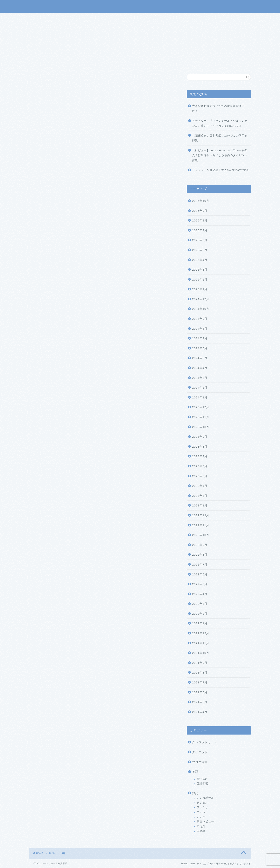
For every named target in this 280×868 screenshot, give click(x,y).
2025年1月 (200, 289)
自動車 (201, 831)
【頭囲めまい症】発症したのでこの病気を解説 (220, 138)
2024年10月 (201, 309)
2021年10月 (201, 653)
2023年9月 (200, 437)
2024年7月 (200, 338)
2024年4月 (200, 368)
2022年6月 (200, 574)
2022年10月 (201, 535)
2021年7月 (200, 682)
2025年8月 (200, 220)
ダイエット (200, 752)
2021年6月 (200, 692)
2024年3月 (200, 378)
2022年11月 (201, 525)
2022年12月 (201, 515)
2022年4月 (200, 594)
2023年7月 (200, 456)
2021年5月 (200, 702)
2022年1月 (200, 624)
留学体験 (202, 779)
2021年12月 (201, 633)
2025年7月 (200, 230)
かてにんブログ (140, 6)
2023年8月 (200, 447)
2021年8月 (200, 672)
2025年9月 (200, 211)
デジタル (202, 803)
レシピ (201, 817)
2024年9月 (200, 319)
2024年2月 (200, 387)
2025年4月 (200, 260)
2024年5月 (200, 358)
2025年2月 (200, 279)
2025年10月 (201, 201)
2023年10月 (201, 427)
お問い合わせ (172, 18)
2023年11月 (201, 417)
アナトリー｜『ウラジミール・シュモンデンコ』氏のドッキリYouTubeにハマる (220, 123)
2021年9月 (200, 663)
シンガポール (205, 798)
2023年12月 (201, 407)
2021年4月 (200, 712)
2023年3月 (200, 496)
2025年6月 (200, 240)
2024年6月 (200, 348)
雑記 (195, 793)
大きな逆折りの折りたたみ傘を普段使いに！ (218, 108)
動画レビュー (205, 821)
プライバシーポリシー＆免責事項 (50, 863)
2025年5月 (200, 250)
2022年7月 (200, 564)
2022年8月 (200, 555)
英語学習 (202, 784)
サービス (123, 18)
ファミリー (204, 807)
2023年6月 (200, 466)
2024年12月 (201, 299)
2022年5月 (200, 584)
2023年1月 (200, 505)
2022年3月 (200, 604)
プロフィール (146, 18)
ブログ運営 (200, 762)
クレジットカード (205, 742)
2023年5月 (200, 476)
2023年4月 (200, 486)
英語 (195, 772)
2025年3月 (200, 270)
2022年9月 (200, 545)
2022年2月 (200, 614)
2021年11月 (201, 643)
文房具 (201, 826)
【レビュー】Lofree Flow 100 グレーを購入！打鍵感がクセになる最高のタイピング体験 (220, 155)
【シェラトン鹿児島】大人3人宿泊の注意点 (221, 170)
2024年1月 (200, 397)
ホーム (104, 18)
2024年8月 (200, 329)
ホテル (201, 812)
